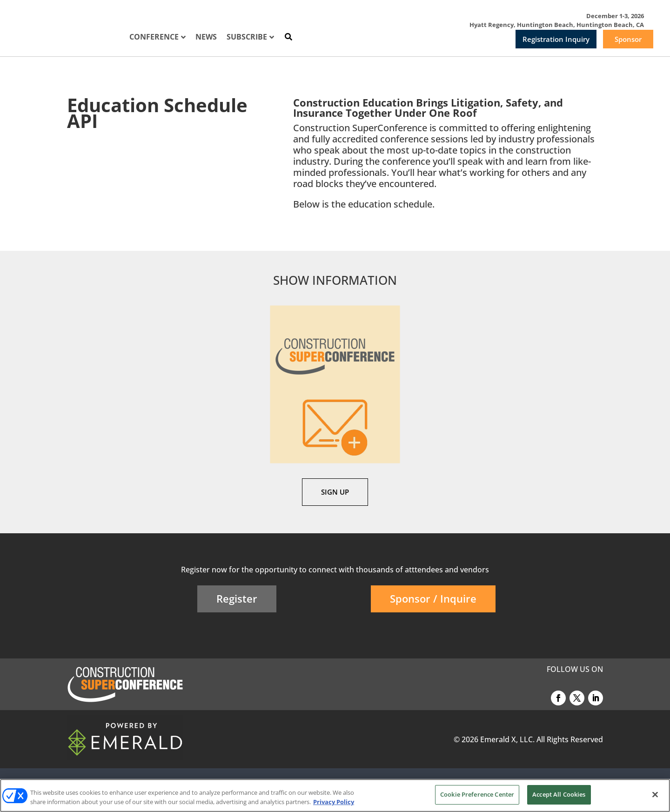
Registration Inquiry (556, 39)
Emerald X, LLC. (507, 739)
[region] (335, 795)
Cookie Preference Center (477, 794)
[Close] (655, 794)
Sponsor (628, 39)
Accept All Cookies (559, 794)
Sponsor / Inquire (433, 598)
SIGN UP (335, 492)
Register (237, 598)
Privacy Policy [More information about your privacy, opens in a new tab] (334, 802)
